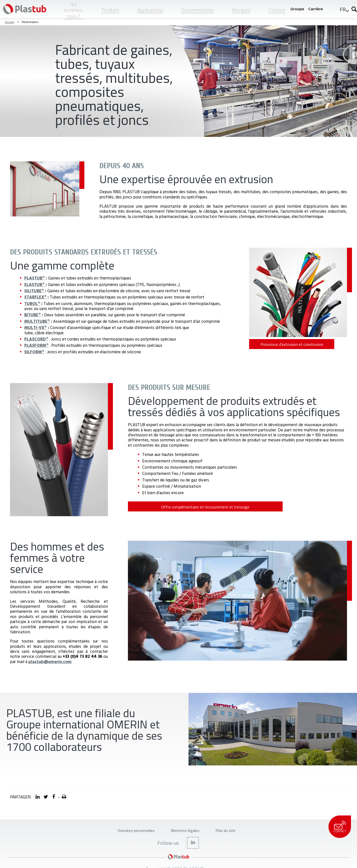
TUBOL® (32, 303)
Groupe (297, 9)
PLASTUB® (35, 278)
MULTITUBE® (37, 321)
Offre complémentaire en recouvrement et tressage (162, 509)
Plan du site (235, 833)
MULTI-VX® (36, 327)
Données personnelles (129, 833)
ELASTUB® (34, 284)
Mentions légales (187, 833)
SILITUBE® (34, 291)
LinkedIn (193, 848)
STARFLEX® (35, 297)
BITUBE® (33, 315)
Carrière (316, 9)
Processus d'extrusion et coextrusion (283, 346)
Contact (340, 827)
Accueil (10, 22)
